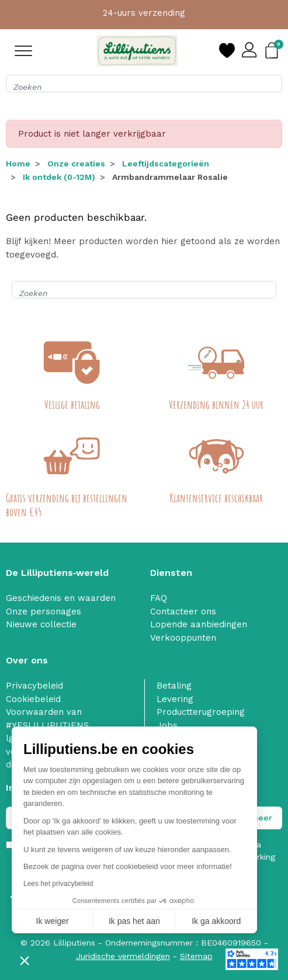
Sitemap (196, 956)
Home (18, 164)
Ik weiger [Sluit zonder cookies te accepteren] (53, 921)
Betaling (174, 686)
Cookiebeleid (33, 699)
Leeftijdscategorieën (166, 164)
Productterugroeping (201, 712)
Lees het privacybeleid (58, 884)
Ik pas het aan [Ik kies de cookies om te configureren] (134, 921)
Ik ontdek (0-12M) (59, 177)
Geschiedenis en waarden (61, 598)
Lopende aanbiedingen (199, 624)
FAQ (159, 598)
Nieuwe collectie (41, 624)
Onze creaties (76, 164)
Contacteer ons (183, 611)
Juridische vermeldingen (123, 956)
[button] (25, 960)
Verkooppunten (183, 638)
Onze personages (44, 611)
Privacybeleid (34, 686)
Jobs (167, 725)
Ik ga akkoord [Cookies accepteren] (216, 921)
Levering (175, 699)
